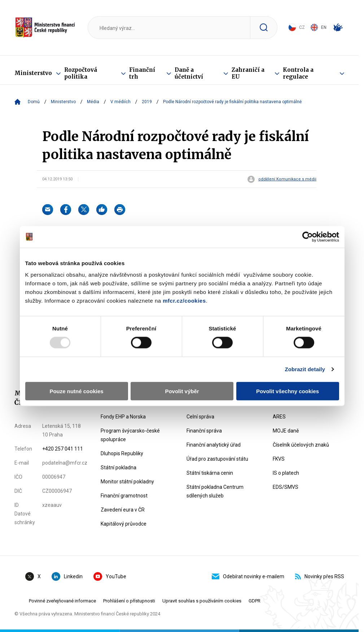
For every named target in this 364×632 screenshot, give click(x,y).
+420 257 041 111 (63, 449)
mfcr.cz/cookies (184, 300)
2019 (147, 102)
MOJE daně (286, 431)
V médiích (120, 102)
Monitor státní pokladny (127, 482)
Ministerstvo (33, 73)
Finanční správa (204, 431)
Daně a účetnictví (189, 73)
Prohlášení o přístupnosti (129, 601)
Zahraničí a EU (248, 73)
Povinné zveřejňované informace (62, 601)
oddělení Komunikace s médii (287, 179)
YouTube (110, 576)
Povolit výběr (182, 391)
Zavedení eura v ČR (123, 510)
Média (93, 102)
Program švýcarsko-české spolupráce (130, 435)
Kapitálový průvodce (124, 524)
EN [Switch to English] (318, 27)
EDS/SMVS (286, 487)
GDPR (255, 601)
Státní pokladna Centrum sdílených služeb (215, 491)
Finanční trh (142, 73)
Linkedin (67, 576)
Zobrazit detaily (305, 369)
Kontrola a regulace (298, 73)
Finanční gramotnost (124, 496)
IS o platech (286, 473)
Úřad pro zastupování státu (217, 459)
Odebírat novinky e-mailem (248, 576)
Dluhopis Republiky (122, 453)
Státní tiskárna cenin (210, 473)
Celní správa (200, 417)
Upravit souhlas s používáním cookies (202, 601)
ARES (279, 417)
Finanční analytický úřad (214, 445)
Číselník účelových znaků (301, 445)
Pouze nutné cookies (76, 391)
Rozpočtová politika (81, 73)
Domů (34, 102)
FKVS (279, 459)
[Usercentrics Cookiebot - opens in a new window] (308, 237)
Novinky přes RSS (320, 576)
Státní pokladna (119, 468)
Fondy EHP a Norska (123, 417)
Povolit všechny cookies (288, 391)
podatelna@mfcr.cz (65, 463)
